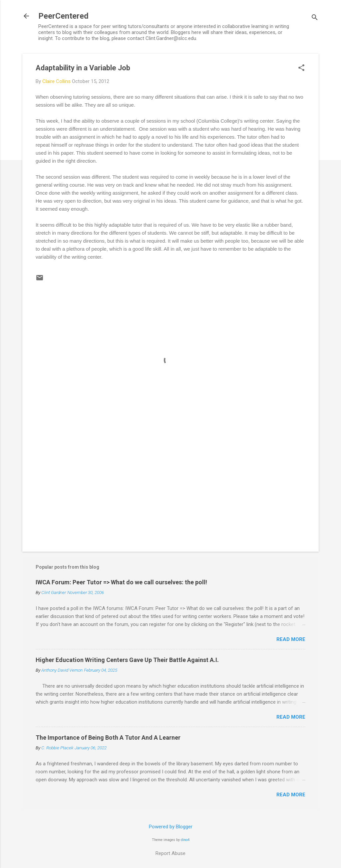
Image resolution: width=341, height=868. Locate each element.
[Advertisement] (170, 490)
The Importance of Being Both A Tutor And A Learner (108, 737)
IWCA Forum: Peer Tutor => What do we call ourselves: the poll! (121, 582)
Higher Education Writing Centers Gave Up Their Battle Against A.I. (127, 660)
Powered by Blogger (171, 827)
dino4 (185, 840)
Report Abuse (170, 853)
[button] (301, 68)
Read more (291, 639)
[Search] (315, 18)
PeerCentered (63, 16)
